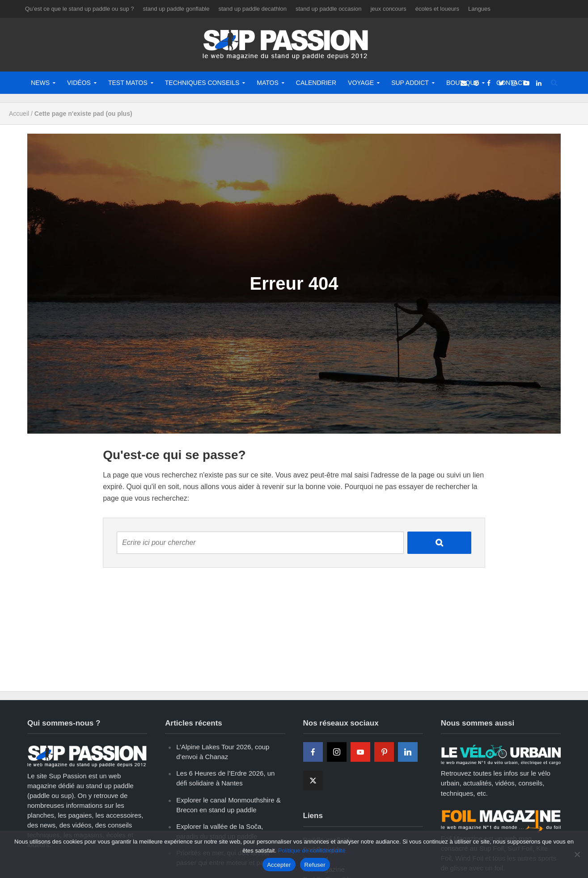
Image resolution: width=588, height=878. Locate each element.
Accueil (19, 114)
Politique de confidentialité (312, 851)
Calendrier (316, 83)
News (40, 83)
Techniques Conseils (202, 83)
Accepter (279, 865)
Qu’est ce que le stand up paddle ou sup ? (80, 9)
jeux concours (388, 9)
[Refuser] (577, 854)
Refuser (315, 865)
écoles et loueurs (437, 9)
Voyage (361, 83)
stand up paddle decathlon (252, 9)
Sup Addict (410, 83)
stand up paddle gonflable (176, 9)
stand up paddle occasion (328, 9)
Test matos (128, 83)
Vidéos (79, 83)
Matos (268, 83)
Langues (479, 9)
